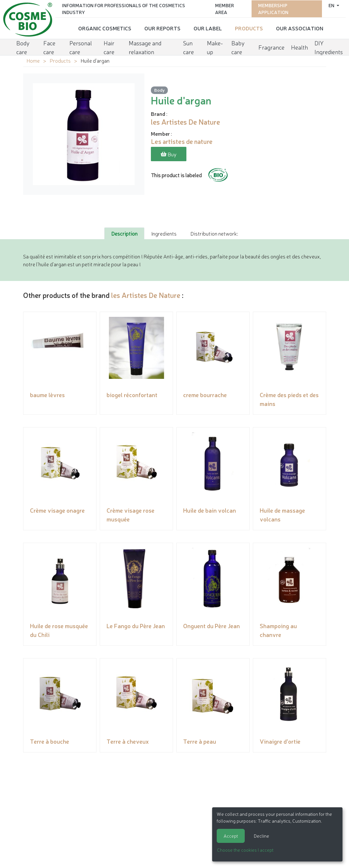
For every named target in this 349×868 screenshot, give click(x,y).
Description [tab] (124, 233)
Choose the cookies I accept (245, 850)
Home (33, 60)
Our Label (208, 28)
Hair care (109, 46)
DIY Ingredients (329, 46)
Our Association (300, 28)
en (332, 5)
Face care (49, 46)
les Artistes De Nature (146, 295)
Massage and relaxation (145, 46)
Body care (23, 46)
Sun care (189, 46)
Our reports (162, 28)
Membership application (273, 8)
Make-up (215, 46)
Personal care (81, 46)
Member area (225, 8)
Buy (169, 154)
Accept (231, 836)
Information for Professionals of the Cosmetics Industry (124, 8)
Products (249, 28)
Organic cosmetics (105, 28)
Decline (262, 836)
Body (159, 90)
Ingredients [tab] (164, 233)
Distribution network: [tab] (214, 233)
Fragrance (271, 46)
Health (299, 46)
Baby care (238, 46)
